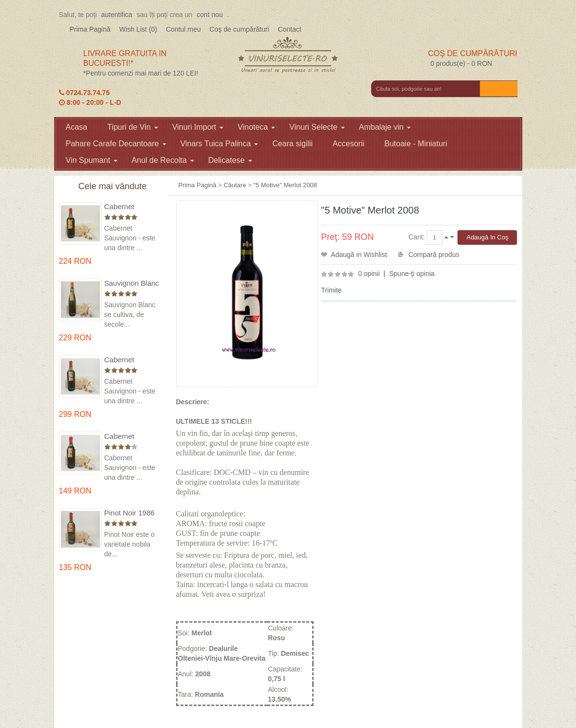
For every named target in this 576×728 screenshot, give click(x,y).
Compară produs (434, 255)
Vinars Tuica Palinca (219, 144)
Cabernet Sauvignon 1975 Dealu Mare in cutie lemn (131, 207)
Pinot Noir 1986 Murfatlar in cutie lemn (131, 513)
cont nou (210, 15)
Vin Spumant (92, 160)
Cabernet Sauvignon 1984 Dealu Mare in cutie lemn (131, 437)
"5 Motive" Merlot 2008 (285, 185)
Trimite (331, 290)
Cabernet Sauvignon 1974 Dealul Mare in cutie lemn (131, 360)
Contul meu (183, 29)
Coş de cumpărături (239, 29)
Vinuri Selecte (317, 127)
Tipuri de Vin (133, 127)
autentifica (117, 15)
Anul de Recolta (163, 160)
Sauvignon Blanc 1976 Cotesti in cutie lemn (132, 284)
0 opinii (369, 274)
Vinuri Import (198, 127)
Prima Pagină (90, 29)
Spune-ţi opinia (412, 274)
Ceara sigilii (292, 144)
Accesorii (348, 144)
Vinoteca (256, 127)
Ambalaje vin (385, 127)
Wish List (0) (138, 29)
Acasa (77, 127)
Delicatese (230, 160)
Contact (290, 29)
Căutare (235, 185)
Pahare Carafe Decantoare (116, 144)
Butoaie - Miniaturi (416, 144)
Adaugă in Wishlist (359, 255)
